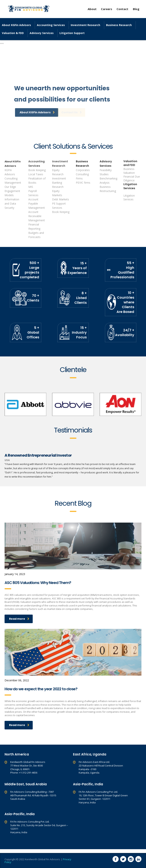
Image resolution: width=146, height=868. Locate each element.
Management (13, 183)
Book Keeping (37, 170)
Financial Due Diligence (132, 178)
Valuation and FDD (130, 163)
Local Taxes (36, 174)
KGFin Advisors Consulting (11, 174)
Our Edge (10, 187)
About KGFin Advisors (16, 25)
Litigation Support (72, 33)
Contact (123, 9)
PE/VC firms (83, 183)
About (92, 9)
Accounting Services (51, 25)
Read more (19, 619)
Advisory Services (42, 33)
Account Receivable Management (37, 216)
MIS (31, 187)
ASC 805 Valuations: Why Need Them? (38, 583)
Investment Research (85, 25)
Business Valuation (129, 171)
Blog (136, 9)
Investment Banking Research (59, 183)
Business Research (119, 25)
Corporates (83, 170)
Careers (107, 9)
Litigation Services (130, 186)
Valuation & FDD (13, 33)
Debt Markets (61, 199)
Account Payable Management (37, 204)
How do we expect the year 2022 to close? (41, 689)
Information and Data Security (12, 204)
